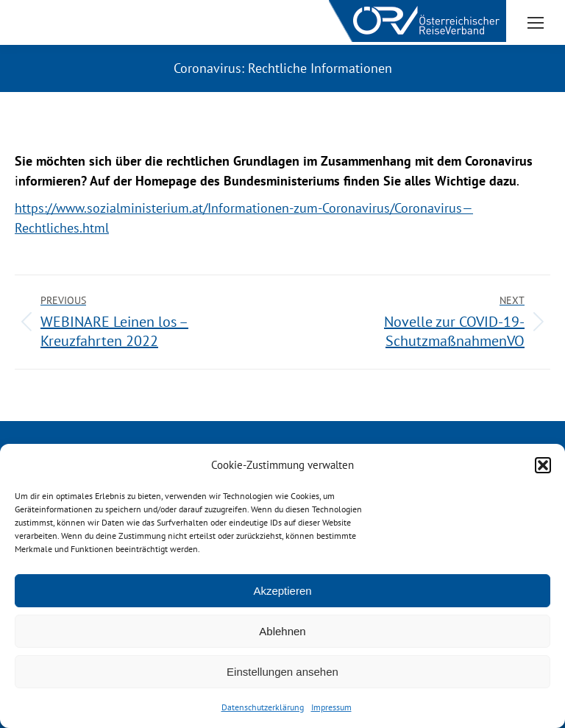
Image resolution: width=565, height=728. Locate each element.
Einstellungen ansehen (282, 672)
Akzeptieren (282, 591)
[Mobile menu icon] (536, 23)
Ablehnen (282, 631)
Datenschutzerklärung (263, 707)
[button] (543, 465)
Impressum (331, 707)
